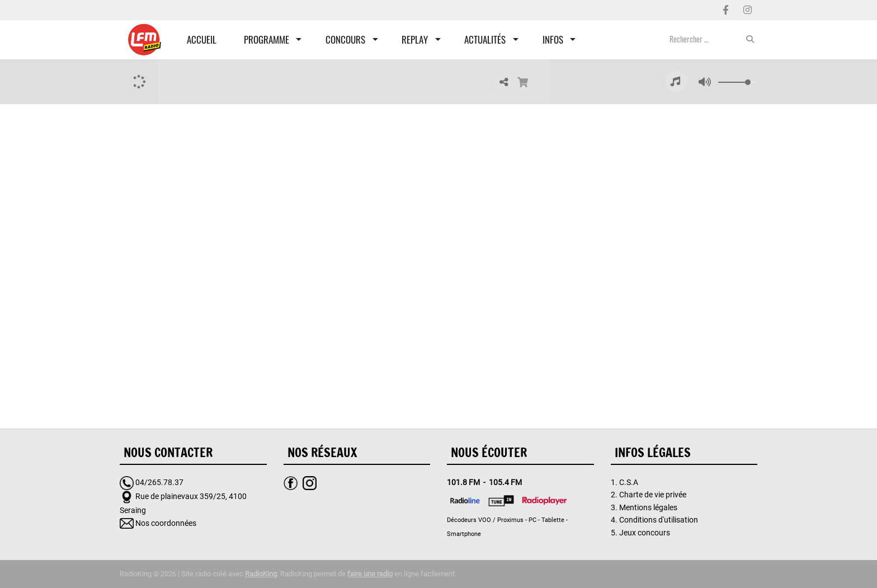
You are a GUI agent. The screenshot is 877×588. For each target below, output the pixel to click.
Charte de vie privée (653, 495)
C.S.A (629, 482)
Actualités (485, 39)
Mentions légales (648, 507)
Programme (267, 39)
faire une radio (370, 574)
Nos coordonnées (166, 523)
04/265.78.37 (159, 482)
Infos (553, 39)
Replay (415, 39)
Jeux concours (645, 533)
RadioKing (261, 574)
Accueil (202, 39)
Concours (345, 39)
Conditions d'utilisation (659, 520)
